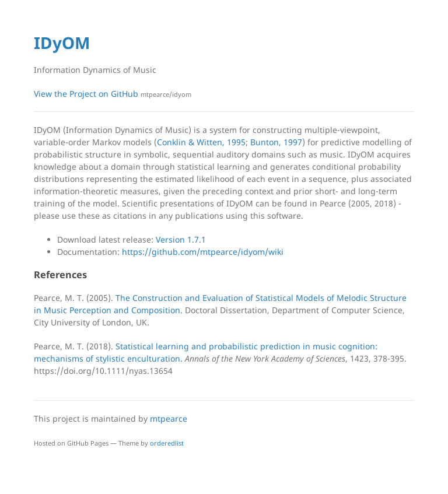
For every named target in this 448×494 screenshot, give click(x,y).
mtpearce (169, 418)
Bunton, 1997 (276, 142)
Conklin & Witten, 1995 (201, 142)
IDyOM (62, 43)
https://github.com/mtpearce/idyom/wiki (203, 252)
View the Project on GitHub (113, 94)
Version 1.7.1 (181, 239)
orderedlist (167, 443)
